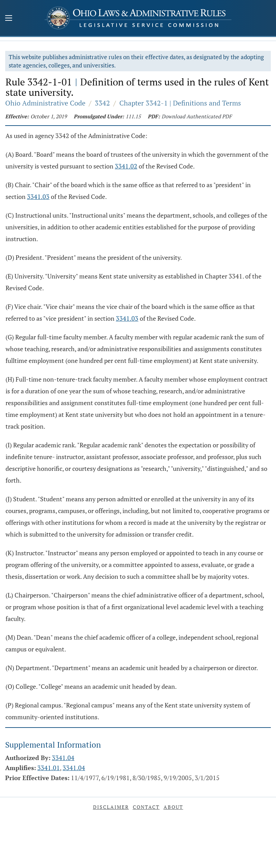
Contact (146, 807)
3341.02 (126, 166)
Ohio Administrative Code (45, 103)
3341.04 (63, 758)
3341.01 (49, 768)
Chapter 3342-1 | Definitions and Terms (180, 103)
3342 (102, 103)
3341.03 (38, 197)
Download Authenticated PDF (197, 116)
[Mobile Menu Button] (9, 19)
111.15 (133, 116)
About (173, 807)
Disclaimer (111, 807)
